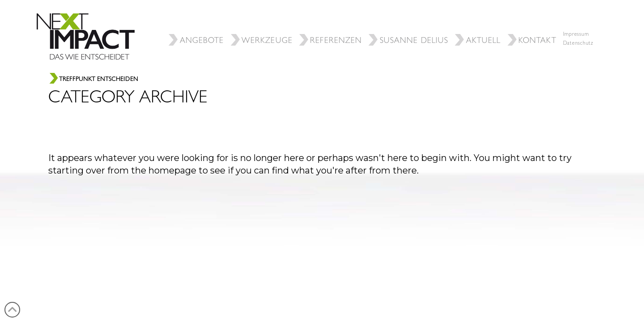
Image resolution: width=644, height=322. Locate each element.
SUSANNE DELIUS (409, 25)
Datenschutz (578, 44)
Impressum (576, 35)
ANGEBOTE (197, 25)
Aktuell (479, 25)
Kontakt (533, 25)
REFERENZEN (332, 25)
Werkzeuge (263, 25)
